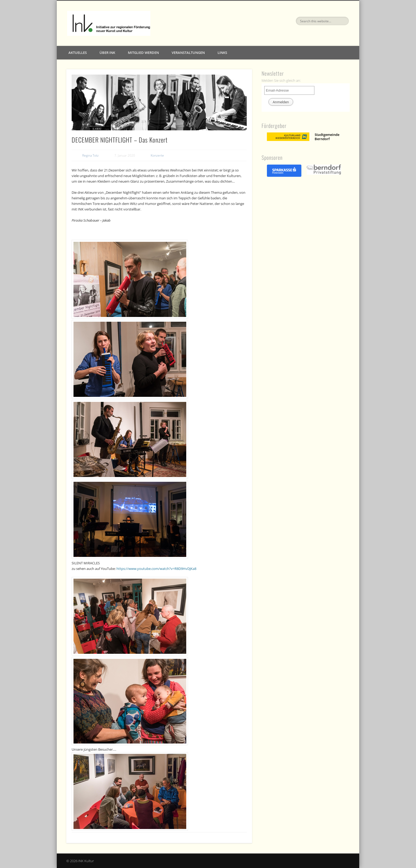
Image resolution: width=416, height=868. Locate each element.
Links (222, 53)
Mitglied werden (143, 53)
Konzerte (157, 155)
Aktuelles (78, 53)
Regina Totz (90, 155)
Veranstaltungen (188, 53)
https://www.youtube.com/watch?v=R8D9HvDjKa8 (156, 569)
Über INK (107, 53)
